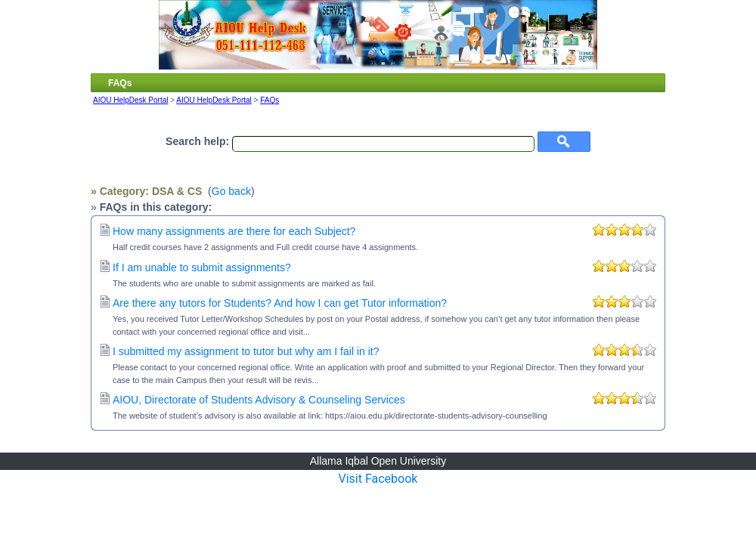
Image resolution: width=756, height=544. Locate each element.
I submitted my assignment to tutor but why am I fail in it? (246, 351)
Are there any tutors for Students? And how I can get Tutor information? (280, 303)
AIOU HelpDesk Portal (130, 100)
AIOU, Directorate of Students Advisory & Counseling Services (259, 400)
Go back (231, 191)
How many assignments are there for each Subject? (234, 231)
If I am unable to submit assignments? (202, 267)
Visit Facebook (378, 479)
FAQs (270, 100)
